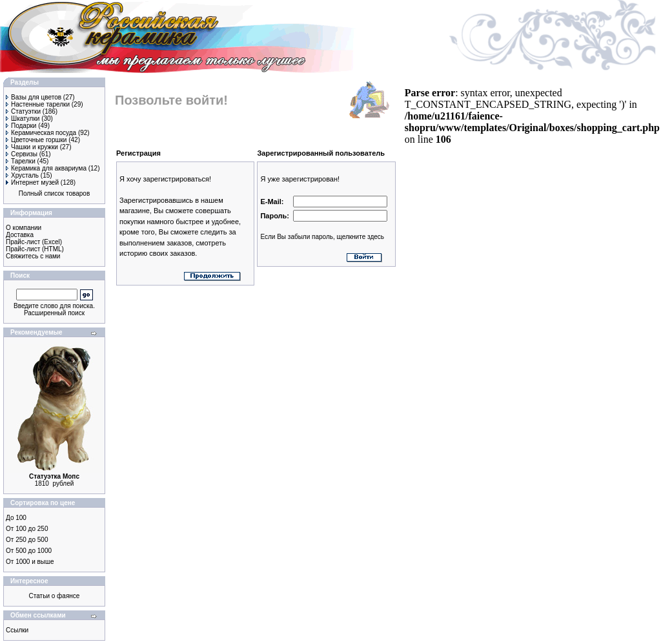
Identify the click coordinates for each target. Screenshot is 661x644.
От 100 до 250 (27, 529)
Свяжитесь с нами (33, 256)
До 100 (16, 518)
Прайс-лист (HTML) (35, 249)
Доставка (20, 235)
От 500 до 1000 (29, 551)
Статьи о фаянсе (55, 596)
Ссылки (17, 630)
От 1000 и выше (30, 562)
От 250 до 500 (27, 540)
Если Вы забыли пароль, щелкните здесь (322, 237)
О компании (24, 228)
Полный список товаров (55, 193)
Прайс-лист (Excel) (34, 242)
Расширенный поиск (54, 313)
